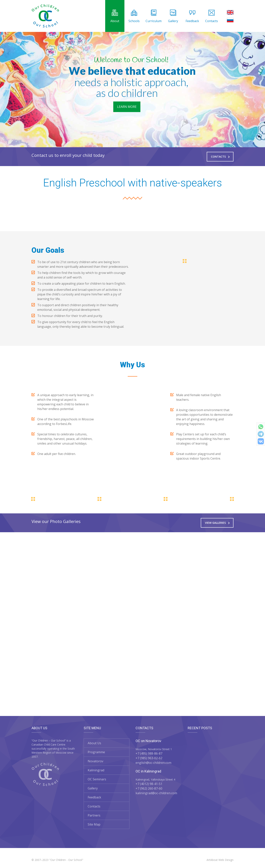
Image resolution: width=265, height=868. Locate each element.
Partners (94, 815)
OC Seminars (97, 779)
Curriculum (154, 16)
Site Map (94, 824)
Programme (96, 752)
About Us (94, 743)
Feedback (192, 16)
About (115, 16)
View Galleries (217, 523)
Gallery (173, 16)
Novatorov (95, 761)
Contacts (212, 16)
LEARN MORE (127, 107)
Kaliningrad (96, 770)
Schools (134, 16)
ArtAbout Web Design (220, 860)
